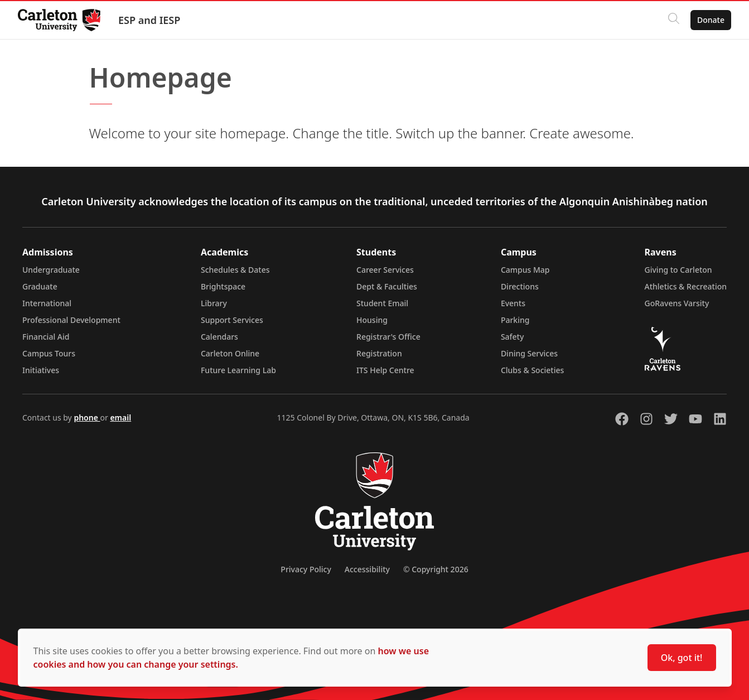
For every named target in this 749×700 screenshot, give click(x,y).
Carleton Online (230, 353)
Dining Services (529, 353)
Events (513, 303)
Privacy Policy (306, 569)
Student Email (382, 303)
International (47, 303)
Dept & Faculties (387, 286)
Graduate (40, 286)
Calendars (219, 337)
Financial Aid (46, 337)
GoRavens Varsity (677, 303)
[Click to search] (674, 20)
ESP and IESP (149, 20)
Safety (513, 337)
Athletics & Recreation (686, 286)
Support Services (232, 320)
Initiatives (41, 370)
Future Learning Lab (238, 370)
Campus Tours (49, 353)
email (120, 417)
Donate (711, 20)
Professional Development (71, 320)
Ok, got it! (682, 658)
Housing (372, 320)
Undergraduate (51, 270)
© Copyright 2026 (436, 569)
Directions (520, 286)
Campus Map (525, 270)
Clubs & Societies (532, 370)
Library (214, 303)
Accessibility (367, 569)
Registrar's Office (388, 337)
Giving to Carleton (678, 270)
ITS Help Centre (385, 370)
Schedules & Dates (235, 270)
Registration (379, 353)
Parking (515, 320)
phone (87, 417)
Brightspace (223, 286)
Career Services (385, 270)
